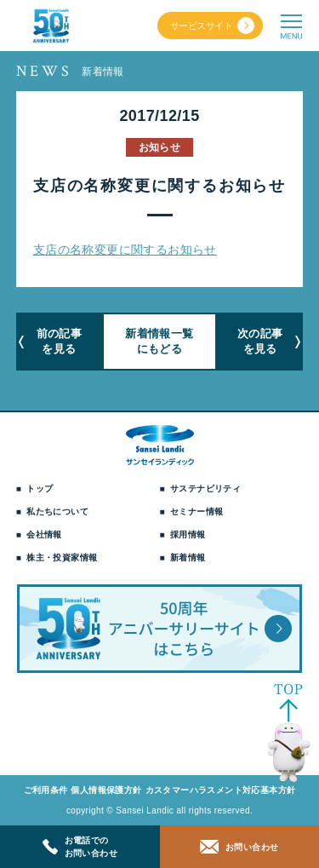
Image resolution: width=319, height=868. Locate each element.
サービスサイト (201, 26)
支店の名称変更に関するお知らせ (125, 250)
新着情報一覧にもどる (159, 341)
